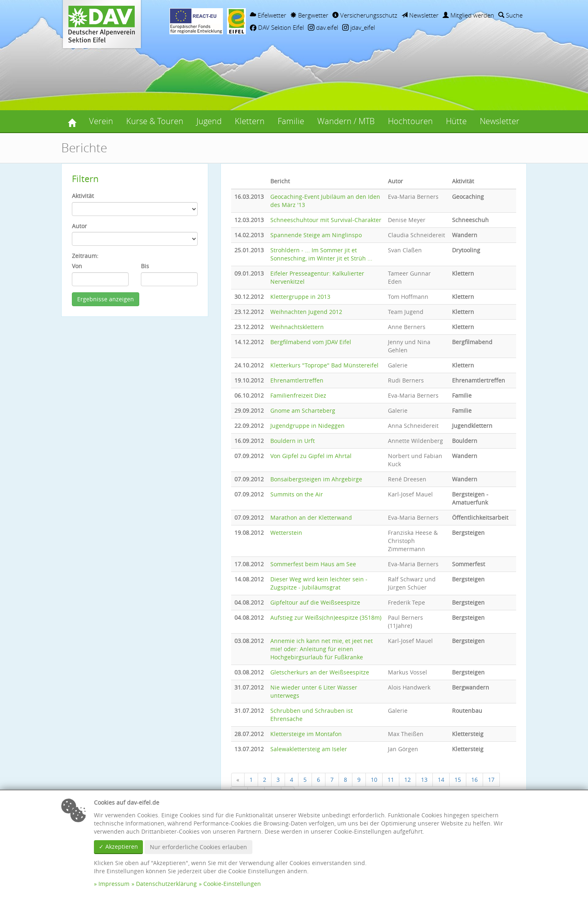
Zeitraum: (85, 256)
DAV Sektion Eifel (277, 27)
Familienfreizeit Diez (298, 395)
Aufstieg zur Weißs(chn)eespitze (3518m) (326, 617)
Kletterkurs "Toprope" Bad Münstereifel (324, 365)
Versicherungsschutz (365, 15)
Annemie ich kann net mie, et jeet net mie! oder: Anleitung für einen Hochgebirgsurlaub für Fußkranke (322, 649)
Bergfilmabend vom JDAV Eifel (311, 342)
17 (491, 780)
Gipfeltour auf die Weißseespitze (315, 602)
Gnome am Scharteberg (303, 410)
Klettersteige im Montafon (306, 734)
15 (458, 780)
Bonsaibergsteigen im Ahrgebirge (316, 479)
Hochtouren (410, 121)
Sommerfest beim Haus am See (313, 564)
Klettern (250, 121)
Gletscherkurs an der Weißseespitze (320, 672)
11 (391, 780)
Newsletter (420, 15)
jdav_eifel (359, 27)
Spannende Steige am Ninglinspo (316, 235)
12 (408, 780)
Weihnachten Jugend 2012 (306, 312)
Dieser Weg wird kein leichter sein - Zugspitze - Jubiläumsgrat (319, 583)
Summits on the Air (297, 494)
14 (441, 780)
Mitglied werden (468, 15)
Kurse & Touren (155, 121)
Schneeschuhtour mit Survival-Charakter (326, 220)
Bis (145, 266)
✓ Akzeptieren (118, 846)
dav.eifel (323, 27)
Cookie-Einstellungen (232, 884)
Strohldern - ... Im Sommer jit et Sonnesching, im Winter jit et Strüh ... (321, 254)
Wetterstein (286, 533)
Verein (101, 121)
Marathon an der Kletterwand (311, 517)
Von (77, 266)
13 (424, 780)
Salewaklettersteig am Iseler (309, 749)
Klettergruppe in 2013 (300, 297)
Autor (79, 226)
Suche (510, 15)
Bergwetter (309, 15)
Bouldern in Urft (293, 441)
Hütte (456, 121)
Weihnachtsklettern (297, 327)
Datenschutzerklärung (166, 884)
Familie (291, 121)
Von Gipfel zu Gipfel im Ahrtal (311, 456)
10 (374, 780)
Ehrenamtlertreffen (297, 380)
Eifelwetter (268, 15)
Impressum (114, 884)
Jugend (209, 121)
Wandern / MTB (346, 121)
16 (474, 780)
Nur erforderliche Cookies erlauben (198, 847)
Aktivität (83, 196)
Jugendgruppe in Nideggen (307, 426)
